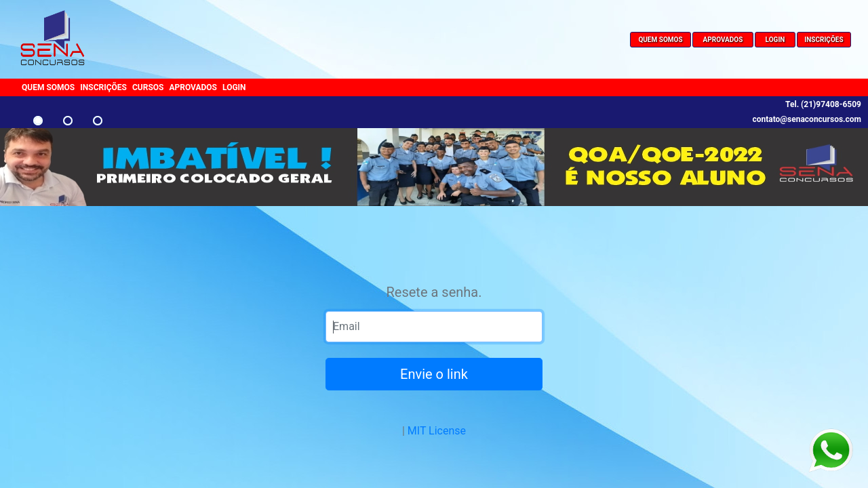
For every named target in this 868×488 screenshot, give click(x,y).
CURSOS (148, 87)
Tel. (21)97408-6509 (823, 104)
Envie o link (434, 374)
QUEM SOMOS (660, 40)
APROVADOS (723, 40)
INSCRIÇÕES (824, 40)
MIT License (437, 431)
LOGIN (775, 40)
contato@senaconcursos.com (807, 119)
